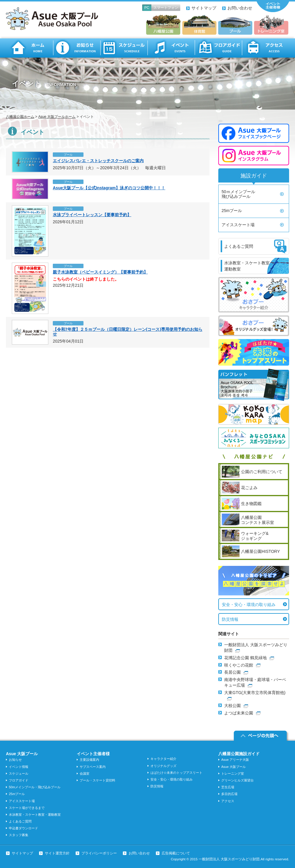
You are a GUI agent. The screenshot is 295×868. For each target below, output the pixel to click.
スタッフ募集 (19, 835)
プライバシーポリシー (99, 853)
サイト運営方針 (57, 853)
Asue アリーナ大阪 (235, 760)
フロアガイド (218, 48)
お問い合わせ (240, 8)
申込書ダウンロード (23, 828)
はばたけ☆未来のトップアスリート (176, 773)
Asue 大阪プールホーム (57, 117)
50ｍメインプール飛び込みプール (238, 194)
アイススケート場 (238, 225)
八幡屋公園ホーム (20, 117)
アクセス (265, 48)
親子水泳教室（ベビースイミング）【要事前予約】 (100, 272)
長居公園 (232, 672)
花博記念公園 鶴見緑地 (245, 658)
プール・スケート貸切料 (97, 780)
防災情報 (230, 619)
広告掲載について (176, 853)
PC (147, 8)
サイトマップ (204, 8)
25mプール (232, 211)
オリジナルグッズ (163, 766)
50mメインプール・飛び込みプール (35, 787)
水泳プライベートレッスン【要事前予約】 (92, 215)
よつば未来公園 (239, 713)
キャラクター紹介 (163, 759)
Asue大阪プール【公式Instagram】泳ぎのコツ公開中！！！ (109, 188)
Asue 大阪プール (233, 767)
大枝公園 (232, 706)
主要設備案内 (89, 760)
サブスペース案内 (93, 767)
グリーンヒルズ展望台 (237, 780)
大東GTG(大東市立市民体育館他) (255, 693)
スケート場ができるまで (27, 808)
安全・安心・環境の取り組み (249, 605)
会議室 (85, 773)
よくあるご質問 (20, 821)
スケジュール (124, 48)
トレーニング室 (233, 773)
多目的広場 (229, 794)
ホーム (29, 48)
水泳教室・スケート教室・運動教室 (35, 815)
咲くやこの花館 (239, 665)
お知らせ (77, 48)
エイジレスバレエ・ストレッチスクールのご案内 (98, 161)
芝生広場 (228, 787)
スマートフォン (166, 8)
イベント (171, 48)
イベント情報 (19, 767)
